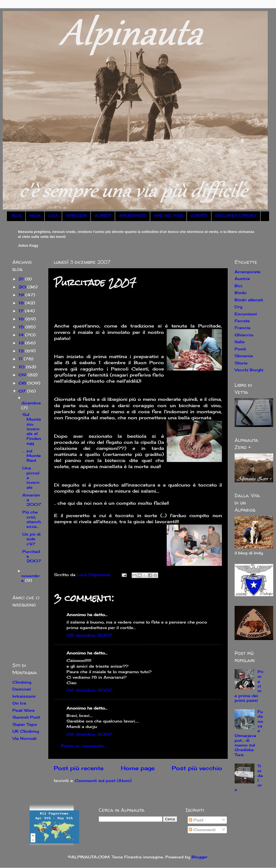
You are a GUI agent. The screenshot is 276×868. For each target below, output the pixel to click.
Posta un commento (83, 746)
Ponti (240, 349)
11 (21, 359)
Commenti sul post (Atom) (103, 780)
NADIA (35, 216)
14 (22, 335)
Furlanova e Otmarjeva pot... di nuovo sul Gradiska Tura (249, 733)
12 (22, 351)
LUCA (53, 216)
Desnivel (22, 689)
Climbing (22, 682)
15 (22, 327)
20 (23, 287)
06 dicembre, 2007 (89, 690)
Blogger (200, 857)
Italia (240, 342)
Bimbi (241, 293)
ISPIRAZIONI (76, 216)
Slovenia (244, 356)
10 (22, 367)
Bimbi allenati (249, 300)
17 (22, 311)
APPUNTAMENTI (132, 216)
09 (23, 375)
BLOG (17, 216)
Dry (238, 307)
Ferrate (242, 321)
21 (22, 279)
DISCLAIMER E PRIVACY (236, 216)
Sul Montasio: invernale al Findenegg (32, 429)
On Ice (19, 703)
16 (22, 319)
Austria (242, 279)
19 (22, 295)
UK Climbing (26, 731)
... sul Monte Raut (32, 456)
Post (196, 820)
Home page (138, 768)
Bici (238, 286)
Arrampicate (248, 272)
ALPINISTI (103, 216)
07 (23, 391)
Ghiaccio (244, 335)
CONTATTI (199, 216)
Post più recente (79, 768)
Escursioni (246, 314)
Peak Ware (24, 710)
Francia (242, 328)
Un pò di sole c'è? (31, 539)
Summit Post (26, 717)
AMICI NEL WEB (168, 216)
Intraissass (24, 696)
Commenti (202, 830)
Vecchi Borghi (249, 370)
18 (22, 303)
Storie (241, 363)
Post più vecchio (197, 768)
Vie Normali (24, 738)
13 (22, 343)
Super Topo (25, 724)
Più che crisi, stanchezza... (32, 519)
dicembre (31, 403)
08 (23, 383)
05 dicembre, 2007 (89, 635)
